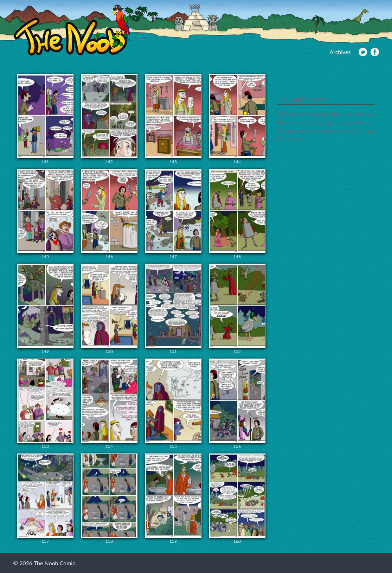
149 (45, 309)
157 (45, 499)
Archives (340, 52)
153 (45, 404)
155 (173, 404)
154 (109, 404)
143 (173, 119)
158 (109, 499)
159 (173, 499)
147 (173, 214)
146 (109, 214)
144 (237, 119)
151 (173, 309)
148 (237, 214)
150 (109, 309)
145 (45, 214)
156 (237, 404)
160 (237, 499)
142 (109, 119)
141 (45, 119)
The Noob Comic (72, 30)
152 (237, 309)
